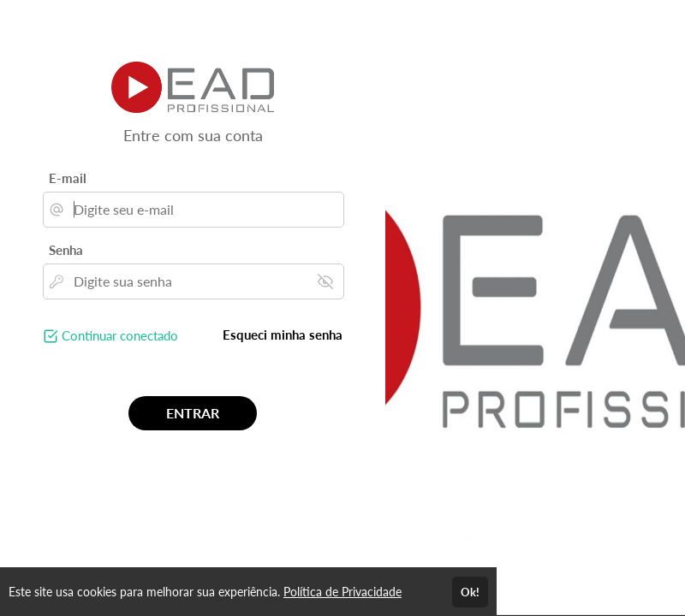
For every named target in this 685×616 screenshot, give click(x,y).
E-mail (68, 178)
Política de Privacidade (342, 592)
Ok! (470, 592)
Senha (66, 250)
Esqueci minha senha (283, 335)
